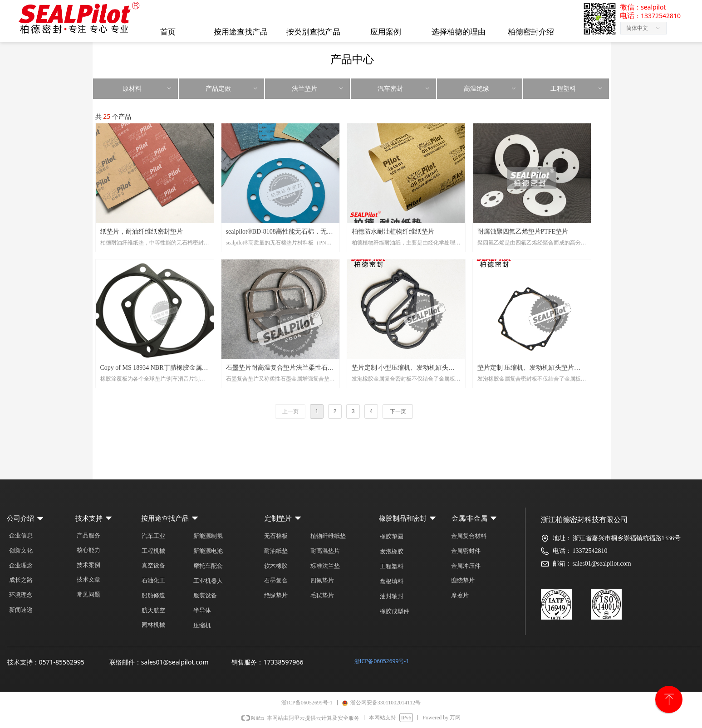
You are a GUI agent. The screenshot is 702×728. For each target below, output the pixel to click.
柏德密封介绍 (531, 32)
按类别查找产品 (313, 32)
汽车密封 (404, 89)
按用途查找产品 (241, 32)
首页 (168, 32)
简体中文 (637, 28)
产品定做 (232, 89)
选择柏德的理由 (459, 32)
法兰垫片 (318, 89)
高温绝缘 (490, 89)
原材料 (147, 89)
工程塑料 (577, 89)
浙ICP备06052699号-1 (382, 661)
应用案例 (386, 32)
